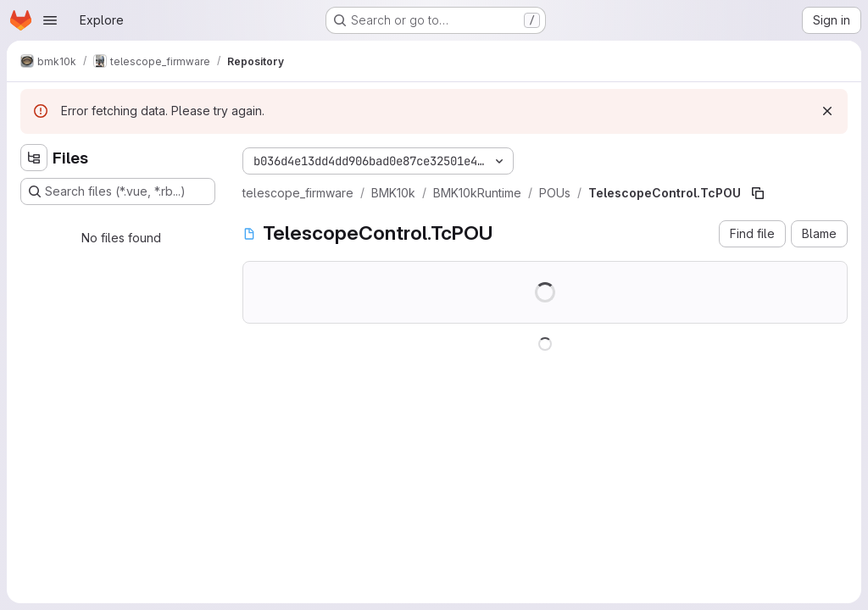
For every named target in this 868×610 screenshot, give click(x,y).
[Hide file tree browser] (34, 158)
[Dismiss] (827, 111)
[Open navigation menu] (50, 20)
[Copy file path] (758, 193)
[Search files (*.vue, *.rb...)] (118, 191)
